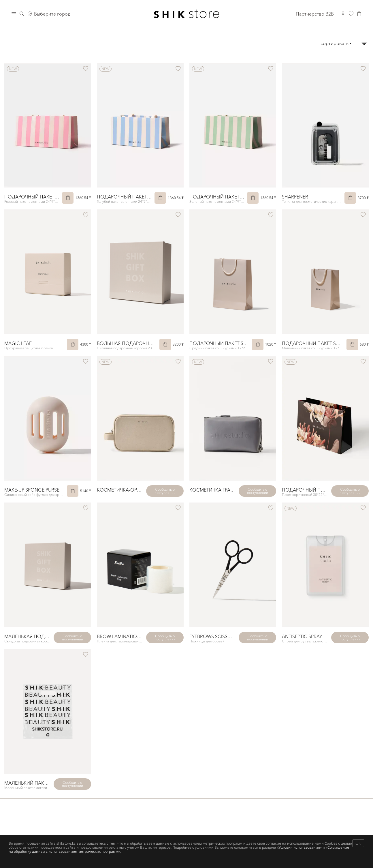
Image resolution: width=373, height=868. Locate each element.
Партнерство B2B (315, 14)
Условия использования (299, 847)
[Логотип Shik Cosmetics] (187, 14)
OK (358, 843)
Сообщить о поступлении (165, 491)
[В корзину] (68, 198)
